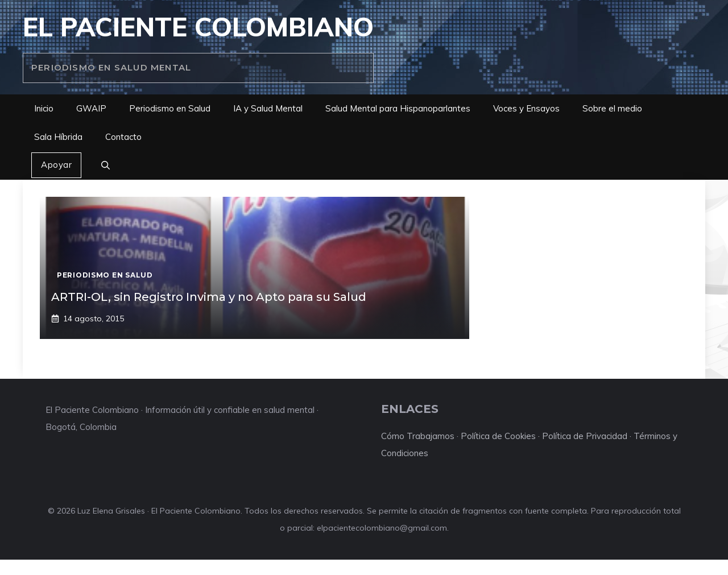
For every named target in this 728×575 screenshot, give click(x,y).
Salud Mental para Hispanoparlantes (398, 108)
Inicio (44, 108)
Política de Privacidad (585, 436)
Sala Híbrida (58, 137)
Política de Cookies (498, 436)
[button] (106, 166)
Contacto (123, 137)
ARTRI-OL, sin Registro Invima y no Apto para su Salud (209, 297)
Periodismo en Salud (170, 108)
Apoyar (56, 165)
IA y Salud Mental (268, 108)
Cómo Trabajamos (418, 436)
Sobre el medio (612, 108)
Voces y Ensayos (526, 108)
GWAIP (91, 108)
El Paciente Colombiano (198, 27)
